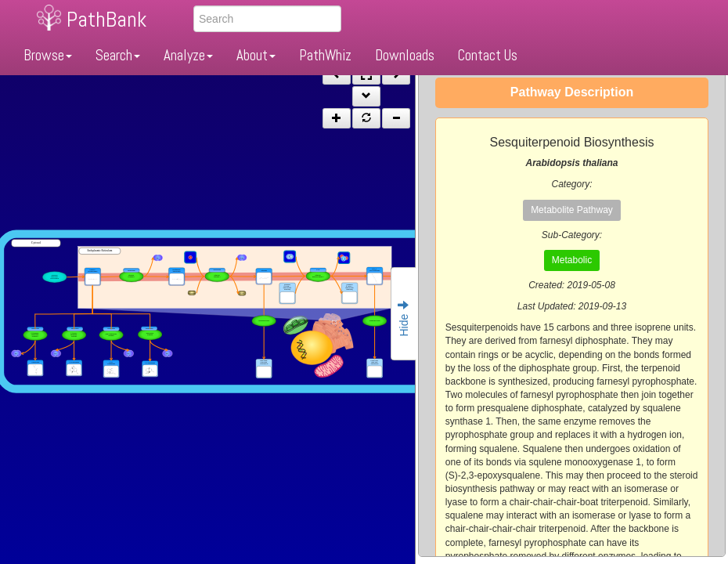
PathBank (106, 19)
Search (118, 55)
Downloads (405, 55)
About (256, 55)
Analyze (188, 55)
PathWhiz (325, 55)
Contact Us (488, 55)
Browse (48, 55)
